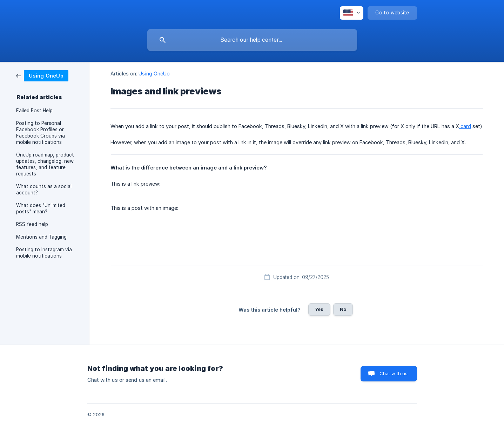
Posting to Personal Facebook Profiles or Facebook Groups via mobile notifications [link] (41, 133)
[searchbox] (252, 40)
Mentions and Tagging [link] (41, 237)
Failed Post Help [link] (34, 111)
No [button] (343, 309)
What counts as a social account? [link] (44, 189)
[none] (352, 13)
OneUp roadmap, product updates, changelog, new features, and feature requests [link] (45, 164)
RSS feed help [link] (32, 224)
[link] (42, 75)
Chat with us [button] (394, 373)
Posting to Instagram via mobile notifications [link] (44, 253)
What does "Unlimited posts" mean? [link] (41, 208)
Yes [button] (319, 309)
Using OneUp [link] (154, 74)
